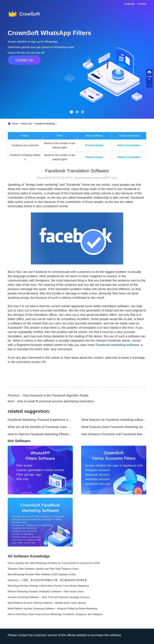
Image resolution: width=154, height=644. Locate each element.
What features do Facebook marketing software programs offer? (114, 420)
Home (15, 124)
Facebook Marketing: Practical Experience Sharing (40, 420)
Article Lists (26, 124)
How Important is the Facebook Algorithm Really (56, 395)
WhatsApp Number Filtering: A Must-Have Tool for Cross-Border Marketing (48, 586)
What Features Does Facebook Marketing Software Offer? (114, 427)
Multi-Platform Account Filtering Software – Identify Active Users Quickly (47, 603)
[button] (71, 112)
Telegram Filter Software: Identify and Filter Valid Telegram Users (43, 569)
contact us (149, 78)
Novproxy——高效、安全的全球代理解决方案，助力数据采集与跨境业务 (47, 580)
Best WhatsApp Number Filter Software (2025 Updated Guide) (42, 574)
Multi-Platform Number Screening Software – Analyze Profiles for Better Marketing (52, 609)
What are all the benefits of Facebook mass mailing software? (40, 427)
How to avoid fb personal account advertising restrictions (56, 401)
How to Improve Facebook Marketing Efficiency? (40, 434)
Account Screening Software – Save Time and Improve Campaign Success (49, 597)
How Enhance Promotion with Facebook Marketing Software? (114, 434)
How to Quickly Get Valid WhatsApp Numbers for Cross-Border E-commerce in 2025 (54, 563)
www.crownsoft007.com (101, 178)
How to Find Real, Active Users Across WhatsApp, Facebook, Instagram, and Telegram (55, 614)
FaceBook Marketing (45, 124)
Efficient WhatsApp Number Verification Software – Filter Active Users (46, 591)
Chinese (142, 4)
